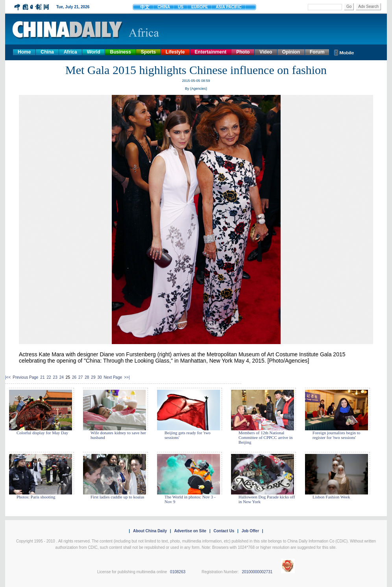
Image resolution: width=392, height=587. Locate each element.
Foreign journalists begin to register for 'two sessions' (336, 435)
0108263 (178, 572)
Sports (148, 52)
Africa (70, 52)
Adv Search (368, 6)
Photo (243, 52)
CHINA (164, 7)
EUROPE (200, 7)
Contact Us (224, 531)
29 (93, 377)
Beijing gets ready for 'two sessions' (188, 435)
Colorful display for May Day (42, 433)
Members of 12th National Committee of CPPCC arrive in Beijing (266, 437)
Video (266, 52)
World (94, 52)
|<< (8, 377)
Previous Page (25, 377)
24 (62, 377)
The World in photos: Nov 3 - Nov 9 (190, 499)
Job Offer (250, 531)
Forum (317, 52)
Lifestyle (175, 52)
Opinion (291, 52)
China (47, 52)
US (181, 7)
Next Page (113, 377)
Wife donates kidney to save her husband (118, 435)
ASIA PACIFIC (229, 7)
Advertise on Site (190, 531)
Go (349, 6)
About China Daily (150, 531)
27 (80, 377)
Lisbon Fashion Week (331, 497)
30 (99, 377)
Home (24, 52)
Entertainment (211, 52)
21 (42, 377)
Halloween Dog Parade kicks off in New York (267, 499)
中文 (145, 7)
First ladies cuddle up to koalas (117, 497)
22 (49, 377)
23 (55, 377)
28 (87, 377)
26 (74, 377)
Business (120, 52)
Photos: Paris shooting (36, 497)
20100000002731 (257, 572)
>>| (127, 377)
